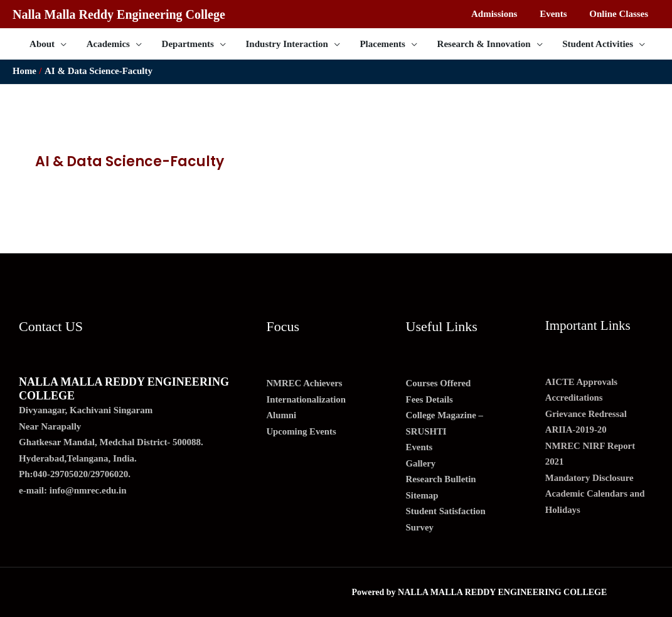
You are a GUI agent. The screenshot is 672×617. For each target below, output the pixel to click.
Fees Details (430, 399)
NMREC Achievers (305, 383)
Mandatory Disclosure (590, 478)
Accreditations (574, 398)
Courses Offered (439, 383)
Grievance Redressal (587, 414)
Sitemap (423, 495)
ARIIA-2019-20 (576, 430)
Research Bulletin (441, 479)
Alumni (281, 415)
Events (419, 447)
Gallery (421, 463)
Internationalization (306, 399)
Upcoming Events (301, 431)
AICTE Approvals (582, 382)
